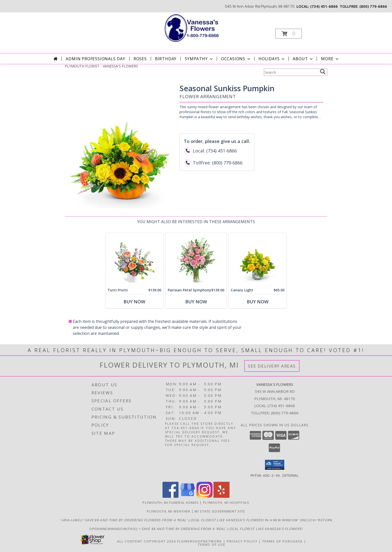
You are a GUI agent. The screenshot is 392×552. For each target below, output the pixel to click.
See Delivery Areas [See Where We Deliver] (272, 366)
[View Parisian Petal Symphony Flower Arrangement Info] (196, 259)
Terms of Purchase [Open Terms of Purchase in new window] (282, 541)
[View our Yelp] (221, 496)
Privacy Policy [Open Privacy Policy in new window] (242, 541)
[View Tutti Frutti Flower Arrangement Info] (134, 259)
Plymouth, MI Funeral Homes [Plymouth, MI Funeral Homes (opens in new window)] (171, 502)
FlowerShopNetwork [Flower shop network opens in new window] (200, 541)
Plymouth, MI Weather (168, 511)
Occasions (236, 59)
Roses (140, 59)
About (303, 59)
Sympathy (199, 59)
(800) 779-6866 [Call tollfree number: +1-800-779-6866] (373, 6)
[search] (323, 72)
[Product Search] (291, 72)
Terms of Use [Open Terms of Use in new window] (212, 544)
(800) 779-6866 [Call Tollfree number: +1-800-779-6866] (285, 413)
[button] (288, 34)
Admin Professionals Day (95, 59)
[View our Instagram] (204, 496)
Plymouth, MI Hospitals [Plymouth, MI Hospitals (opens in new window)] (226, 502)
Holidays (272, 59)
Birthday (166, 59)
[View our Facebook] (170, 496)
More (330, 59)
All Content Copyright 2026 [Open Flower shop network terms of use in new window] (146, 541)
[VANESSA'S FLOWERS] (196, 28)
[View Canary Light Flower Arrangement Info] (258, 259)
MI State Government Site (220, 511)
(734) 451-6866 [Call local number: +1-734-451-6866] (324, 6)
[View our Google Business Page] (187, 496)
